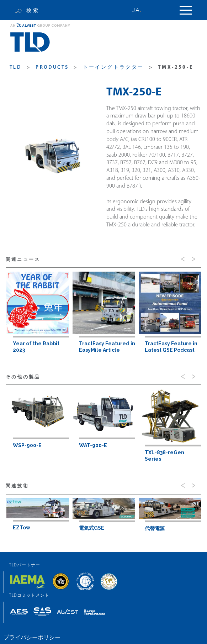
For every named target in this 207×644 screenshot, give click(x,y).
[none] (141, 10)
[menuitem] (141, 10)
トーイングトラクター (113, 67)
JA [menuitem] (136, 10)
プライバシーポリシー (32, 637)
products (52, 67)
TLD (16, 67)
